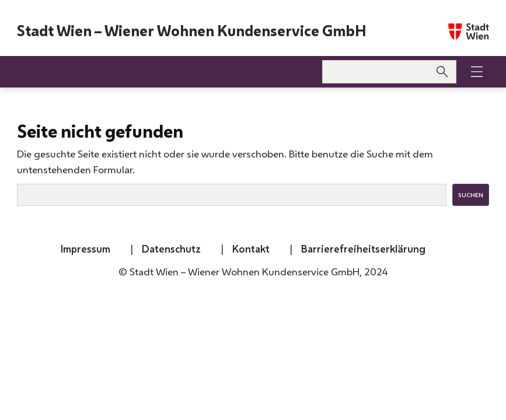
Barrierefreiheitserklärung (363, 249)
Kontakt (251, 249)
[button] (477, 72)
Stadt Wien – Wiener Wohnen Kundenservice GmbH (192, 31)
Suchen (471, 195)
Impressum (86, 249)
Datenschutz (171, 249)
